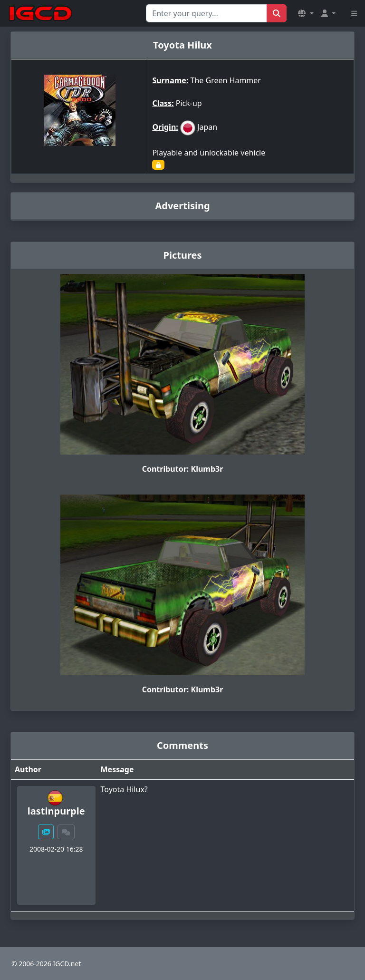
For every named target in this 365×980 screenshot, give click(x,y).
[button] (306, 13)
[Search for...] (207, 13)
